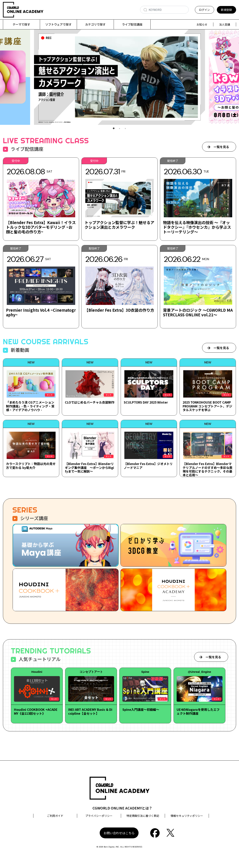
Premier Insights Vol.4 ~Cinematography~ (41, 313)
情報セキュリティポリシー (187, 816)
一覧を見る (221, 147)
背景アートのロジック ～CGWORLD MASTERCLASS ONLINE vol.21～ (198, 313)
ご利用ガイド (55, 816)
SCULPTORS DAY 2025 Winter (146, 402)
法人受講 (225, 24)
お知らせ (202, 24)
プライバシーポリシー (99, 816)
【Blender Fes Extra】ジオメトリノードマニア (148, 466)
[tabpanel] (119, 77)
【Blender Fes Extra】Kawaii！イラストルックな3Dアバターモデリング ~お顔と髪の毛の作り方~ (41, 227)
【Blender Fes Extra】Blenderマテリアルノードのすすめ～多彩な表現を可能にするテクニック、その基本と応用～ (208, 469)
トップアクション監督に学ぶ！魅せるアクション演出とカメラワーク (119, 225)
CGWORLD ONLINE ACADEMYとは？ (122, 808)
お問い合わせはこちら (119, 833)
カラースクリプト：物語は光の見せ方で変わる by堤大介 (31, 466)
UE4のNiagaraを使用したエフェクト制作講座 (198, 711)
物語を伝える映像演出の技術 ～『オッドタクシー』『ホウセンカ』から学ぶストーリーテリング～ (197, 227)
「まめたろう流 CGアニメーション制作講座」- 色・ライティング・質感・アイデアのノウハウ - (30, 406)
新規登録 (226, 10)
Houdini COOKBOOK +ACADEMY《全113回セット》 (36, 711)
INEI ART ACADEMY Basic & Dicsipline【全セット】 (90, 711)
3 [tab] (125, 129)
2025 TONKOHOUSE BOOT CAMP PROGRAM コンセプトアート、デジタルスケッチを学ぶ (207, 406)
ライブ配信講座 (132, 24)
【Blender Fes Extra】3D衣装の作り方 (119, 310)
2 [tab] (119, 129)
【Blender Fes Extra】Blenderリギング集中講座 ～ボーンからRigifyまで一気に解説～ (89, 468)
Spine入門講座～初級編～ (141, 710)
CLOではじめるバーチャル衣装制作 (90, 402)
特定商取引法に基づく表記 (143, 816)
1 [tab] (114, 129)
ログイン (204, 10)
